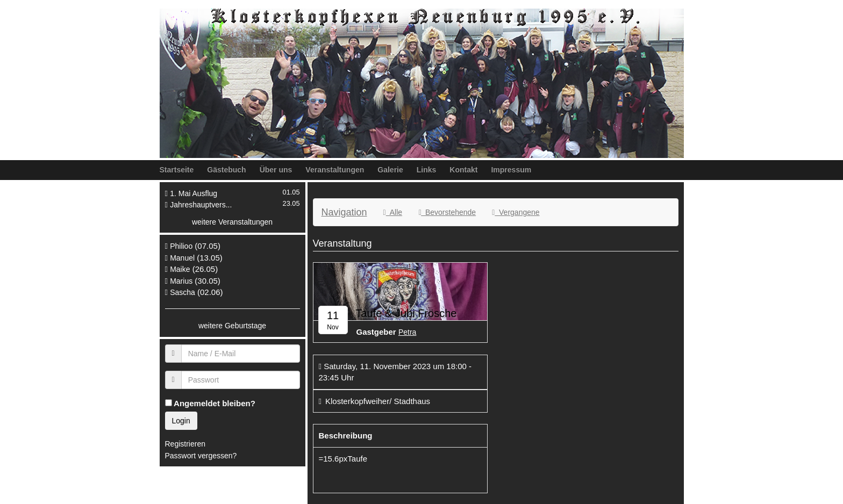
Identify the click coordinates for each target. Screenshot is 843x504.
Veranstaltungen (335, 170)
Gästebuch (226, 170)
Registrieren (185, 444)
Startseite (177, 170)
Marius (181, 281)
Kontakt (463, 170)
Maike (180, 269)
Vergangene (516, 212)
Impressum (511, 170)
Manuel (182, 258)
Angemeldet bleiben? (210, 403)
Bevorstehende (447, 212)
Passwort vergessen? (201, 456)
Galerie (390, 170)
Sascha (183, 292)
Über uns (276, 170)
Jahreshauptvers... (201, 205)
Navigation (344, 212)
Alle (393, 212)
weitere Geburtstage (232, 326)
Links (427, 170)
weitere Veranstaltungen (232, 222)
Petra (407, 332)
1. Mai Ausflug (194, 193)
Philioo (181, 246)
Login (181, 421)
